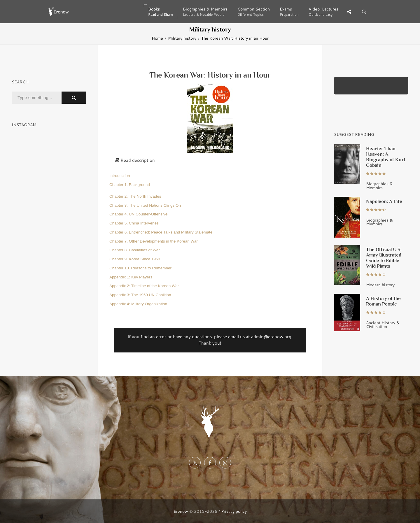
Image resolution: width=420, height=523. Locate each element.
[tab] (210, 161)
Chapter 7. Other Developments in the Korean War (154, 241)
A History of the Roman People (383, 301)
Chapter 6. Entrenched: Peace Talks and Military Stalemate (161, 232)
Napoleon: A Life (384, 201)
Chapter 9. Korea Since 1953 (135, 259)
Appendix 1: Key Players (131, 277)
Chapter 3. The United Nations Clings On (145, 205)
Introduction (120, 176)
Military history (182, 38)
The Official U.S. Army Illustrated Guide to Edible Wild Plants (384, 258)
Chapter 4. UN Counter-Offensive (138, 214)
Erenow (181, 511)
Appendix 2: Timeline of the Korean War (144, 286)
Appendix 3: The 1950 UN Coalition (140, 295)
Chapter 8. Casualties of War (135, 250)
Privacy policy (234, 511)
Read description (135, 160)
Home (157, 38)
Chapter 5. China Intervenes (134, 223)
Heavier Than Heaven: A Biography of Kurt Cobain (386, 157)
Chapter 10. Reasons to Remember (140, 268)
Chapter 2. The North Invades (135, 196)
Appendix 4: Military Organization (138, 304)
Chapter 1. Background (130, 185)
